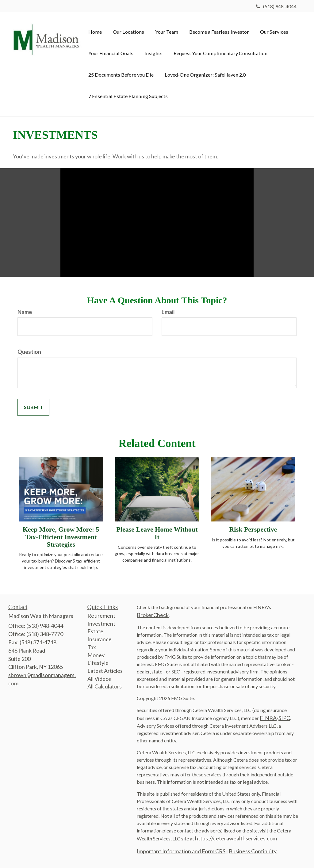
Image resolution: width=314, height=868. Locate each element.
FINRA (268, 718)
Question (29, 352)
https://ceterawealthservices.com (236, 838)
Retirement (101, 616)
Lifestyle (98, 663)
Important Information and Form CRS (181, 851)
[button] (128, 32)
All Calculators (105, 686)
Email (168, 312)
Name (25, 312)
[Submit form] (33, 407)
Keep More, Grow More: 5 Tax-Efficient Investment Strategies (61, 537)
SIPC (284, 718)
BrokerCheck (153, 615)
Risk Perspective (253, 529)
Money (96, 655)
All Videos (99, 679)
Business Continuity (253, 851)
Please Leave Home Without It (157, 533)
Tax (92, 647)
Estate (95, 631)
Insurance (100, 639)
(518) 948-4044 (276, 6)
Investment (101, 624)
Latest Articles (105, 671)
